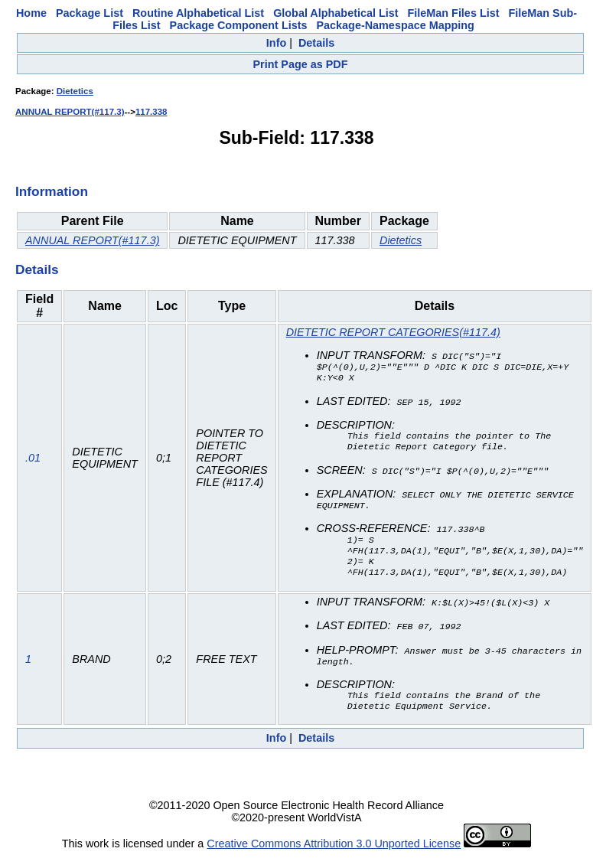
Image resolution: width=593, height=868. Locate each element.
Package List (90, 13)
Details (316, 43)
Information (52, 191)
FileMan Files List (454, 13)
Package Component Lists (239, 25)
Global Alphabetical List (336, 13)
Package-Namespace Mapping (395, 25)
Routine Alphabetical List (198, 13)
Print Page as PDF (301, 64)
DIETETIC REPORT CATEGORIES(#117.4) (393, 332)
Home (31, 13)
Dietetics (75, 91)
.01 (33, 462)
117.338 (152, 112)
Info (276, 43)
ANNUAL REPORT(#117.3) (70, 112)
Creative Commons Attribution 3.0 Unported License (334, 856)
